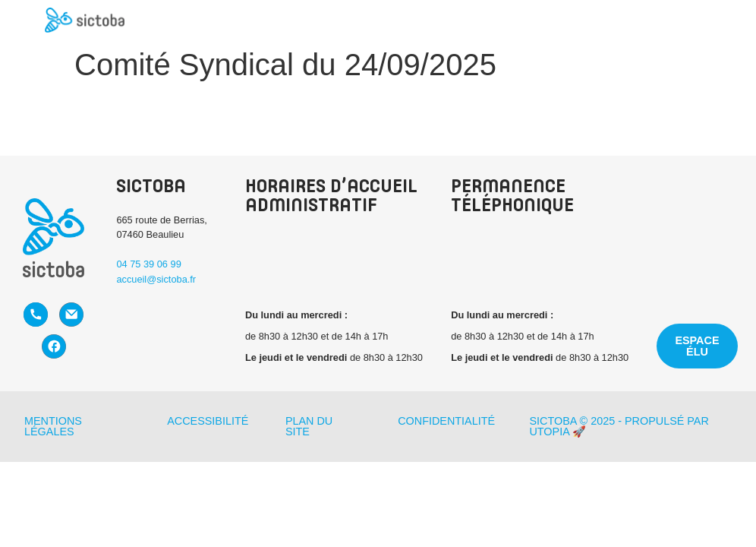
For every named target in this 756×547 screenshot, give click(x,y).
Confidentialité (446, 421)
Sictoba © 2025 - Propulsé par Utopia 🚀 (619, 426)
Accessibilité (208, 421)
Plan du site (309, 426)
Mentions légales (53, 426)
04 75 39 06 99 (148, 264)
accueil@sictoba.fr (156, 279)
